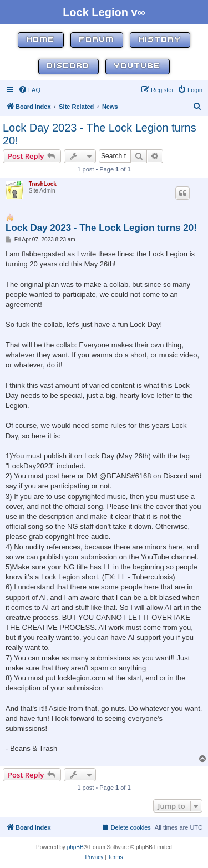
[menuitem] (29, 90)
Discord (69, 66)
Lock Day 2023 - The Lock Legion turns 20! (100, 134)
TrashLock (43, 184)
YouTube (138, 66)
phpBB (75, 847)
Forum (97, 40)
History (160, 40)
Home (41, 40)
